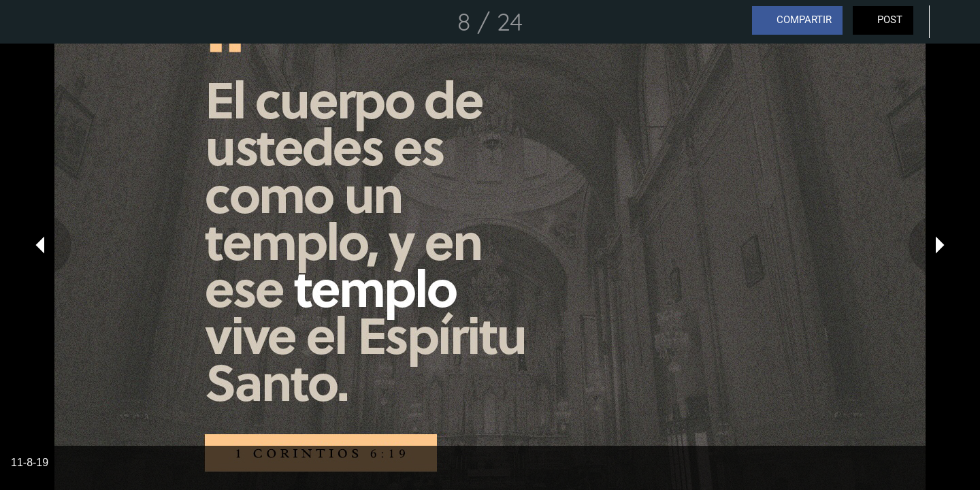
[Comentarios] (953, 22)
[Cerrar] (27, 22)
